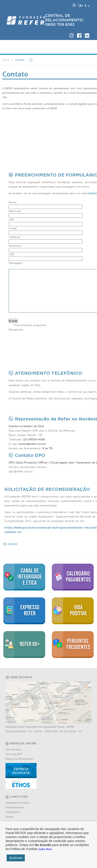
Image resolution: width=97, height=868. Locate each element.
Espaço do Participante (19, 759)
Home (6, 60)
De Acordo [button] (16, 858)
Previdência (12, 812)
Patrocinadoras (15, 807)
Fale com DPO (14, 754)
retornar (12, 544)
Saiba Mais (45, 849)
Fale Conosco (13, 749)
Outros (9, 817)
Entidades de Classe (17, 803)
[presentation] (42, 341)
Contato (20, 60)
